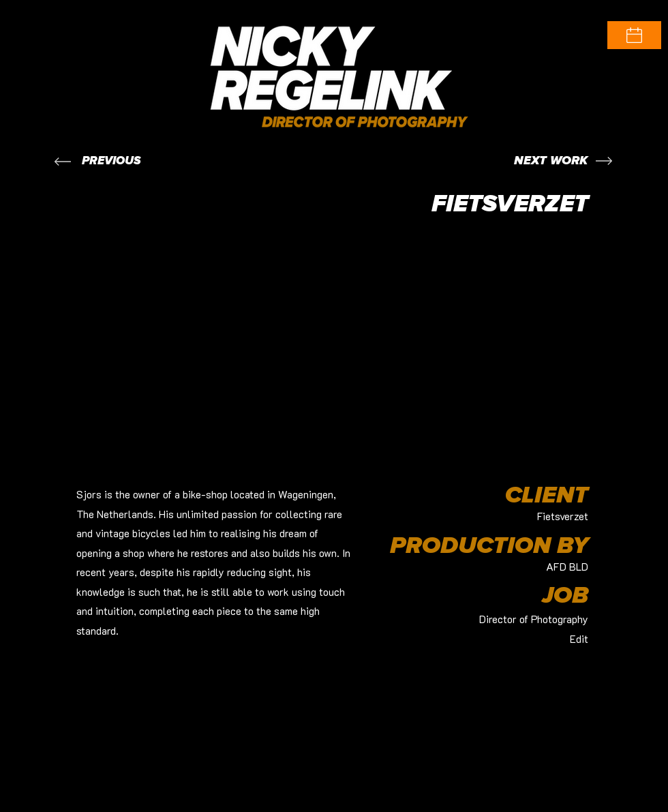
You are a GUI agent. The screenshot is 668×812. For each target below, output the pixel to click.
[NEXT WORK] (550, 161)
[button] (634, 35)
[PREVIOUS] (111, 161)
